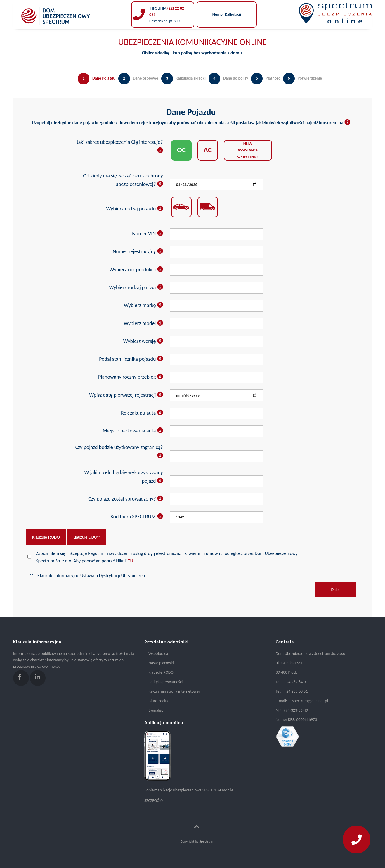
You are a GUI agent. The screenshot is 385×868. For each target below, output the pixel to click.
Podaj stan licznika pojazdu (131, 359)
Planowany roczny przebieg (131, 377)
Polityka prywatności (165, 682)
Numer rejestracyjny (138, 251)
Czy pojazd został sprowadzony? (125, 499)
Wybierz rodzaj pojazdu (135, 209)
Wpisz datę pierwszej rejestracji (126, 395)
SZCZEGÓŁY (154, 801)
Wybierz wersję (143, 341)
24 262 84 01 (297, 682)
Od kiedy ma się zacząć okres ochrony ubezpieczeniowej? (123, 180)
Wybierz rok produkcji (136, 270)
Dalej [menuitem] (335, 590)
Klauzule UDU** (86, 537)
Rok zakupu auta (142, 413)
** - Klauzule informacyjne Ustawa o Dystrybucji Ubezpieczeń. (88, 575)
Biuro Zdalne (159, 701)
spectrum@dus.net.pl (310, 701)
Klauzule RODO (46, 537)
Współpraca (158, 654)
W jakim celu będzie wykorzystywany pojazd (123, 477)
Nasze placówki (161, 663)
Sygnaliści (156, 710)
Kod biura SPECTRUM (137, 517)
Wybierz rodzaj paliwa (136, 287)
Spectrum (206, 841)
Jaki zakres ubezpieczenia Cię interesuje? (120, 146)
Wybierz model (143, 323)
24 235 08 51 (297, 691)
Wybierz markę (143, 305)
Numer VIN (147, 234)
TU (131, 561)
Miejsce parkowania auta (133, 431)
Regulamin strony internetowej (174, 691)
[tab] (95, 84)
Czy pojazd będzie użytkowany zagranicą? (119, 452)
